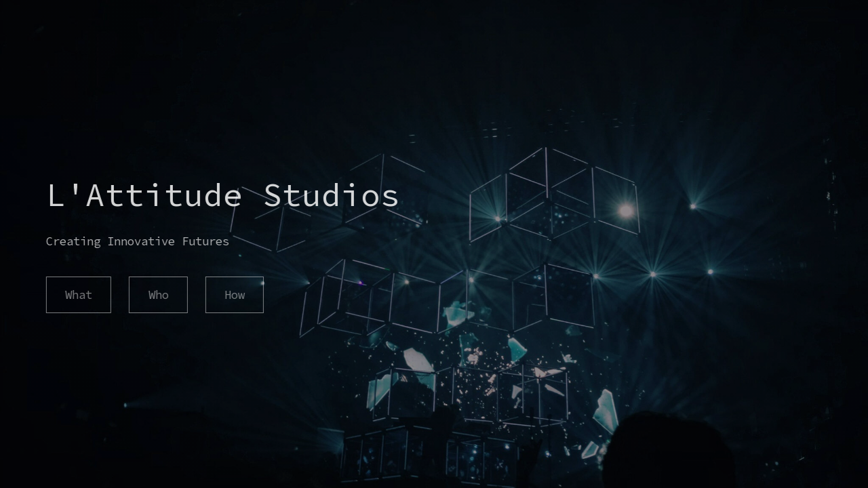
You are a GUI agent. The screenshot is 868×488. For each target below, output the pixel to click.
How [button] (234, 295)
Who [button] (158, 295)
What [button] (78, 295)
